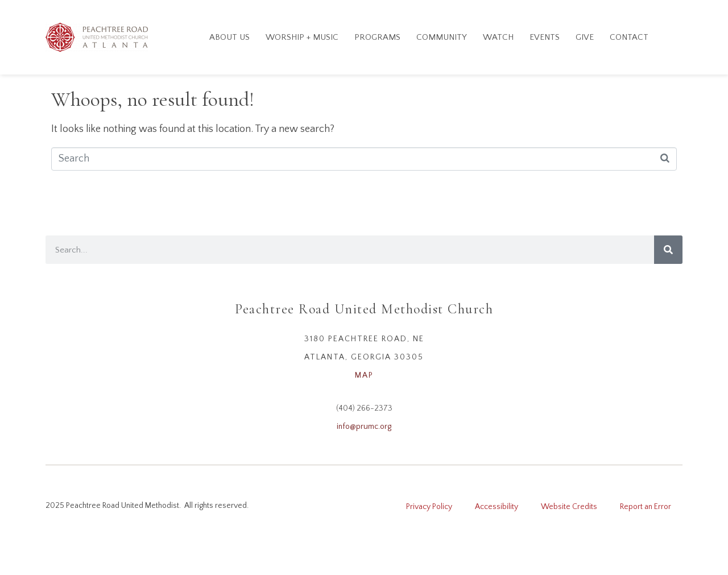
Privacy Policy (429, 507)
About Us (229, 37)
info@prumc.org (364, 427)
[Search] (668, 250)
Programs (377, 37)
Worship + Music (302, 37)
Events (545, 37)
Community (442, 37)
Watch (498, 37)
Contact (629, 37)
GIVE (585, 37)
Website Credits (569, 507)
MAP (364, 375)
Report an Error (646, 507)
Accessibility (497, 507)
